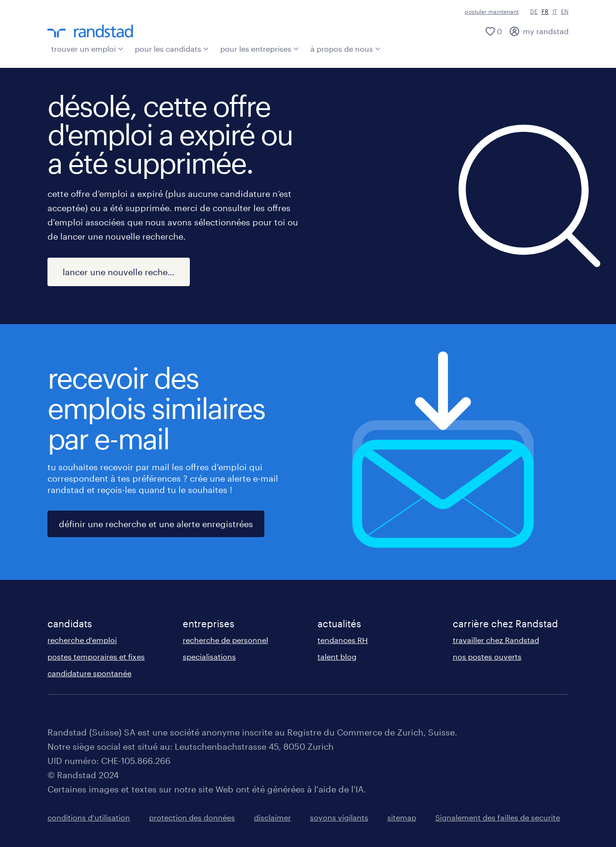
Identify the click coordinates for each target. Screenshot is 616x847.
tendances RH (343, 640)
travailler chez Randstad (496, 640)
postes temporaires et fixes (96, 656)
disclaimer (272, 817)
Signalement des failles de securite (498, 817)
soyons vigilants (339, 817)
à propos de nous (345, 49)
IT (555, 11)
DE (534, 11)
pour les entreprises (260, 49)
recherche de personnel (225, 640)
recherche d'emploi (82, 640)
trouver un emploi (87, 49)
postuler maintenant (492, 11)
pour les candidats (172, 49)
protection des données (192, 817)
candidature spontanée (89, 673)
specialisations (209, 656)
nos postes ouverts (487, 656)
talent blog (337, 656)
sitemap (402, 817)
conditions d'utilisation (89, 817)
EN (565, 11)
